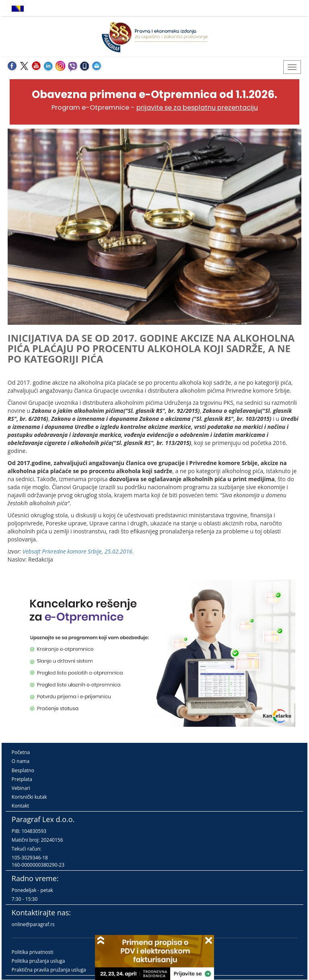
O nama (21, 761)
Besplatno (23, 770)
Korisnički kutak (29, 797)
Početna (21, 752)
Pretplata (22, 779)
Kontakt (20, 806)
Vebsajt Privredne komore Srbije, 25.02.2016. (78, 551)
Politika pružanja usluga (38, 961)
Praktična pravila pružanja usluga (49, 970)
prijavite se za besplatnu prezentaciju (197, 108)
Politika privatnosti (33, 952)
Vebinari (21, 788)
